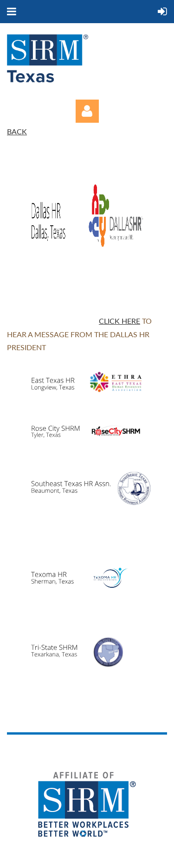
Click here (119, 321)
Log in (87, 111)
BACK (17, 131)
